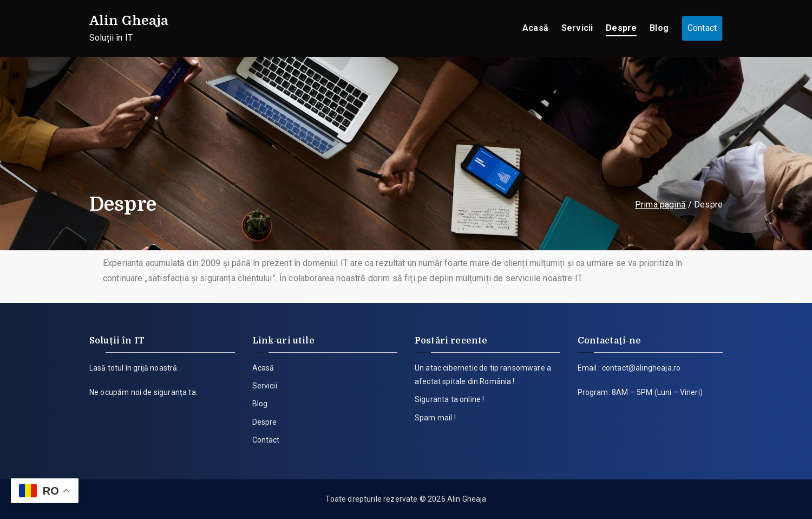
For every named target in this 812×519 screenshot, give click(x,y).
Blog (659, 28)
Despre (621, 28)
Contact (702, 28)
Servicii (577, 28)
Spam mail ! (435, 418)
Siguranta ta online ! (449, 399)
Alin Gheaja (129, 21)
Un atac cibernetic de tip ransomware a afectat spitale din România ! (483, 375)
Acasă (535, 28)
